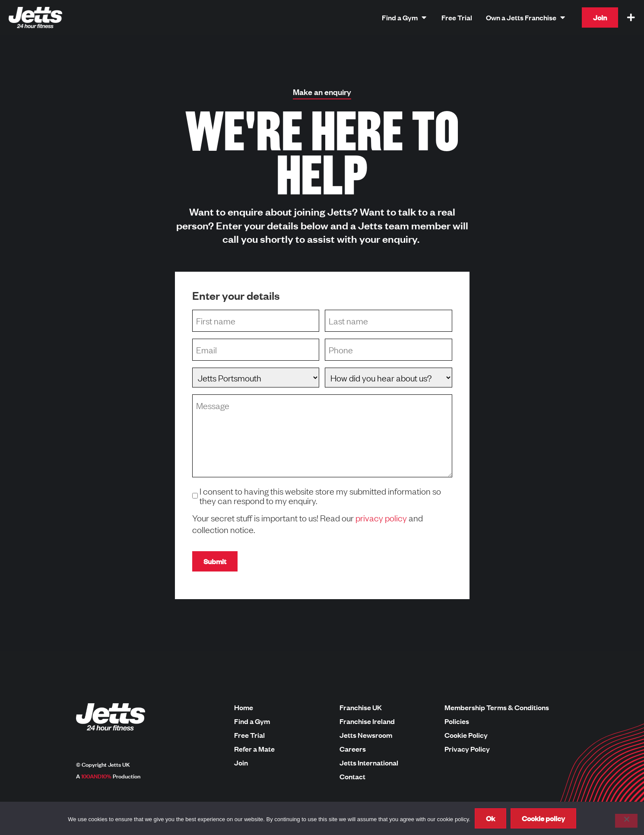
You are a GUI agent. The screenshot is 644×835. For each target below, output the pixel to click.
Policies (457, 721)
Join (241, 763)
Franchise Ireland (367, 721)
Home (244, 708)
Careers (353, 749)
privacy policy (381, 518)
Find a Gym (252, 721)
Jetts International (369, 763)
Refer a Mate (254, 749)
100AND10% (96, 776)
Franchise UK (361, 708)
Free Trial (249, 735)
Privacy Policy (467, 749)
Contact (352, 777)
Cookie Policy (466, 735)
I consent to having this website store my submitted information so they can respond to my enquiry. (320, 495)
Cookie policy (543, 818)
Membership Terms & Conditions (497, 708)
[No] (626, 821)
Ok (490, 818)
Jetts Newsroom (366, 735)
